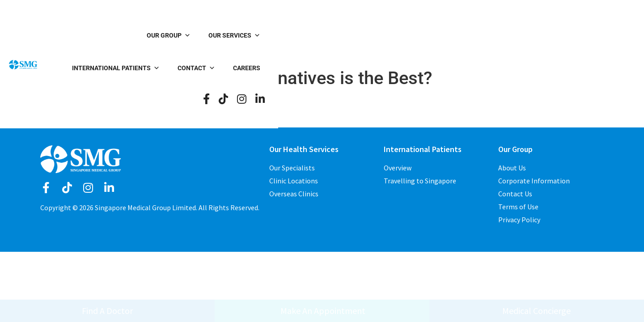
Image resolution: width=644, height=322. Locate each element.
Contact (465, 36)
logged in (56, 122)
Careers (515, 36)
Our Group (231, 36)
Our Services (297, 36)
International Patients (384, 36)
